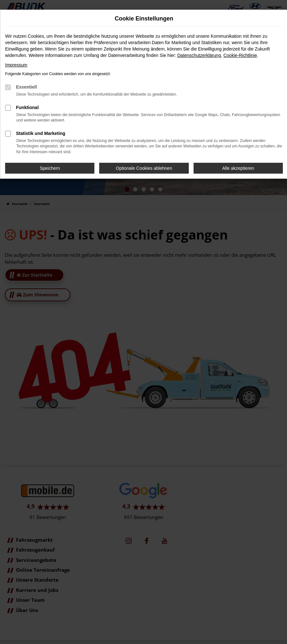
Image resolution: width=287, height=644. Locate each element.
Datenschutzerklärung (199, 55)
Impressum (16, 65)
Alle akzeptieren (238, 168)
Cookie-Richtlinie (240, 55)
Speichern (50, 168)
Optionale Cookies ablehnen (144, 168)
